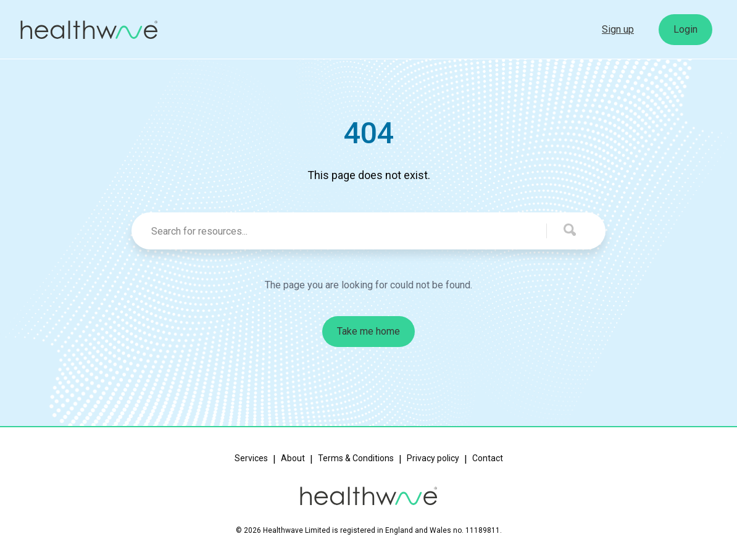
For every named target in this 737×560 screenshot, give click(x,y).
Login (685, 29)
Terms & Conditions (356, 458)
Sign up (618, 29)
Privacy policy (433, 458)
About (293, 458)
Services (251, 458)
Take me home (368, 331)
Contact (488, 458)
